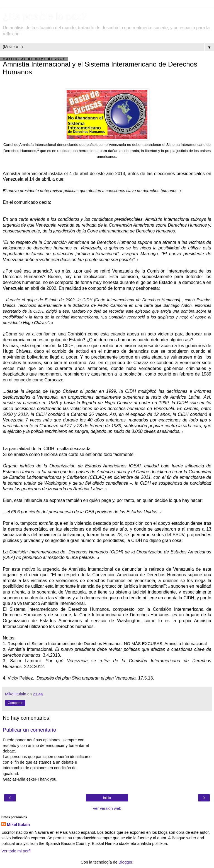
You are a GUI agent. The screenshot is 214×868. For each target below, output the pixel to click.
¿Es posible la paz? (45, 16)
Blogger (126, 862)
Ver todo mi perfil (16, 851)
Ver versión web (107, 808)
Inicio (107, 798)
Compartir (15, 703)
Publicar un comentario (29, 730)
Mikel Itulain (18, 825)
